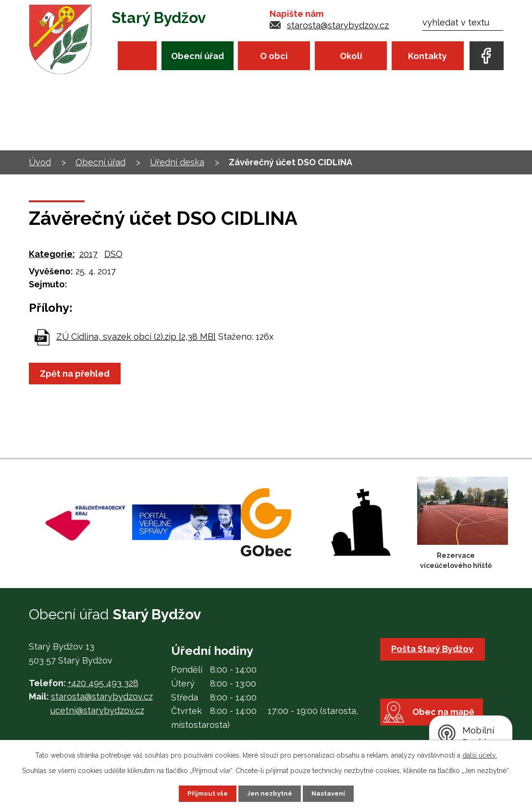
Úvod (137, 55)
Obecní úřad (198, 56)
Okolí (351, 56)
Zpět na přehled (77, 374)
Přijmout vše (206, 793)
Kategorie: (52, 254)
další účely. (480, 755)
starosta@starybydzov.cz (338, 25)
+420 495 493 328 (103, 683)
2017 (88, 254)
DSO (113, 254)
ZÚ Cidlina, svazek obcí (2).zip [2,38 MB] (136, 337)
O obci (274, 56)
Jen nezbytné (270, 793)
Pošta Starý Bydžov (434, 649)
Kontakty (427, 56)
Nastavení (330, 793)
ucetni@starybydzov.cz (97, 710)
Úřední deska (177, 162)
